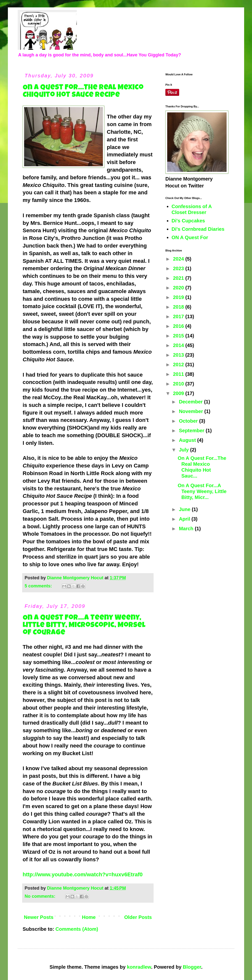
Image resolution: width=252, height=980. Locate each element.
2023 (179, 268)
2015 (179, 336)
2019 (179, 297)
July (185, 450)
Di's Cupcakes (188, 221)
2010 (179, 384)
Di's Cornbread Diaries (198, 229)
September (192, 431)
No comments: (41, 896)
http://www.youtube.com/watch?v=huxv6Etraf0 (83, 874)
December (191, 402)
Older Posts (138, 917)
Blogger (192, 967)
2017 (179, 316)
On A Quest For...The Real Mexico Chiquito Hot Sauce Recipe (83, 92)
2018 (179, 307)
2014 (179, 345)
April (185, 519)
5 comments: (39, 586)
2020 (179, 288)
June (185, 509)
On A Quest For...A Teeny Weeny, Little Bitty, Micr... (202, 491)
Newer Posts (39, 917)
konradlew (139, 967)
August (188, 440)
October (189, 421)
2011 (179, 374)
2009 (179, 393)
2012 (179, 365)
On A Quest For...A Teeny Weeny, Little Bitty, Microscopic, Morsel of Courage (84, 626)
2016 (179, 326)
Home (89, 917)
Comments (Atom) (77, 929)
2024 (179, 259)
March (187, 529)
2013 (179, 355)
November (192, 411)
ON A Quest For (190, 237)
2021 (179, 278)
